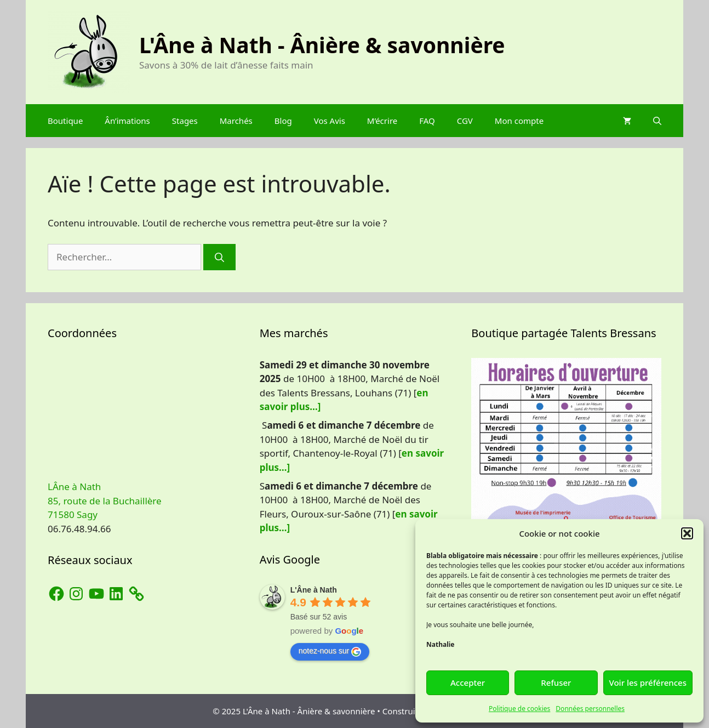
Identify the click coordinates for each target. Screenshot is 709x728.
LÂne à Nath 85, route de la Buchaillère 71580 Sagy (105, 501)
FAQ (427, 121)
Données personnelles (590, 709)
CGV (465, 121)
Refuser (556, 682)
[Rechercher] (219, 257)
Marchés (236, 121)
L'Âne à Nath (314, 590)
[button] (687, 533)
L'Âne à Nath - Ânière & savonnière (322, 45)
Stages (185, 121)
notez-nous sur (330, 651)
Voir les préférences (648, 682)
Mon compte (519, 121)
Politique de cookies (519, 709)
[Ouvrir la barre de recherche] (657, 121)
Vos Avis (330, 121)
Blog (283, 121)
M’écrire (382, 121)
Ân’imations (127, 121)
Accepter (468, 682)
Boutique (65, 121)
